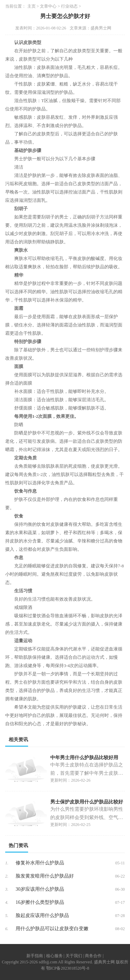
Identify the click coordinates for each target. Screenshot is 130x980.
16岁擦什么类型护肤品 (40, 902)
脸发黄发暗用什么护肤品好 (45, 876)
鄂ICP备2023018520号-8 (68, 968)
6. (7, 929)
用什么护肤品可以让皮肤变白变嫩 (52, 929)
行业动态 (69, 6)
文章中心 (48, 6)
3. (7, 889)
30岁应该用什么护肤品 (40, 889)
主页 (32, 6)
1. (7, 863)
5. (7, 916)
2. (7, 876)
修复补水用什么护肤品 (40, 863)
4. (7, 902)
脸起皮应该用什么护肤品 (42, 915)
